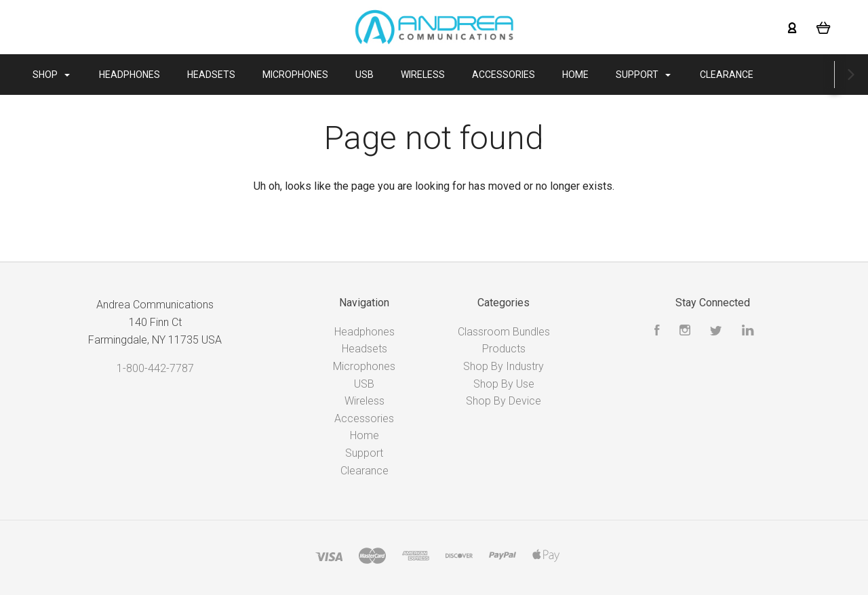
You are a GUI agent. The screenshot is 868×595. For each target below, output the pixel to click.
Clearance (739, 75)
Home (588, 75)
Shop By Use (504, 384)
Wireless (435, 75)
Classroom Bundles (504, 332)
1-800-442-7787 (155, 368)
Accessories (516, 75)
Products (504, 349)
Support (655, 75)
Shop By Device (504, 401)
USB (377, 75)
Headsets (223, 75)
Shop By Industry (504, 366)
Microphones (308, 75)
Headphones (142, 75)
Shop (63, 75)
